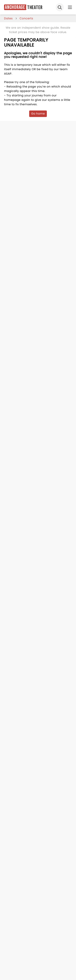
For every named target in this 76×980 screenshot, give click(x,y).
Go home (38, 114)
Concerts (26, 18)
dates (8, 18)
